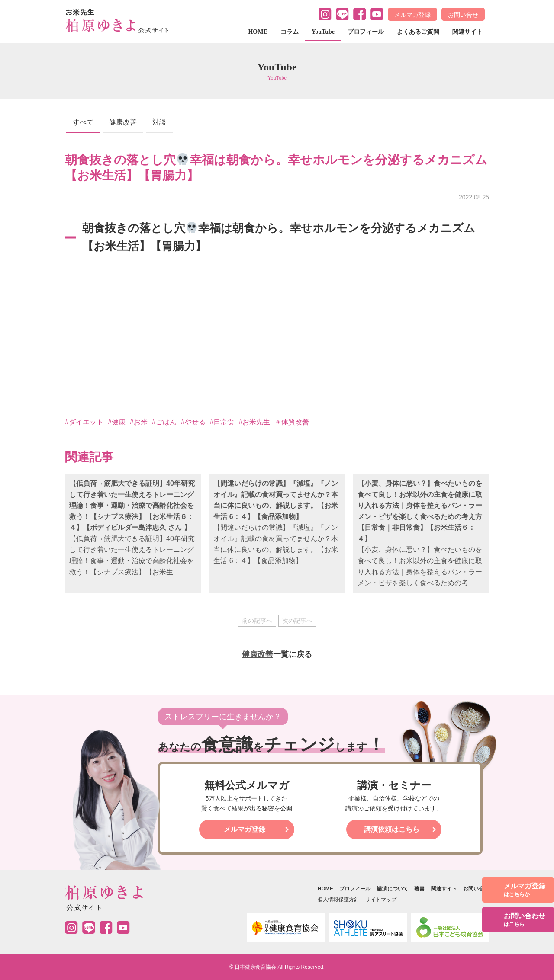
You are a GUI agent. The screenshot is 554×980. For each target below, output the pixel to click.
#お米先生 (254, 422)
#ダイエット (84, 422)
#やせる (193, 422)
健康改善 (123, 122)
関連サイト (467, 32)
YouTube (323, 32)
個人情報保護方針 (338, 900)
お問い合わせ (525, 920)
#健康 (117, 422)
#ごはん (164, 422)
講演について (393, 889)
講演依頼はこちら (392, 829)
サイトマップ (381, 900)
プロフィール (366, 32)
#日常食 (222, 422)
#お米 (139, 422)
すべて (83, 122)
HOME (258, 32)
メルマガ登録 (412, 15)
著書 (419, 889)
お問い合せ (463, 15)
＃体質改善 (292, 422)
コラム (290, 32)
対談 (159, 122)
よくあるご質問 (418, 32)
